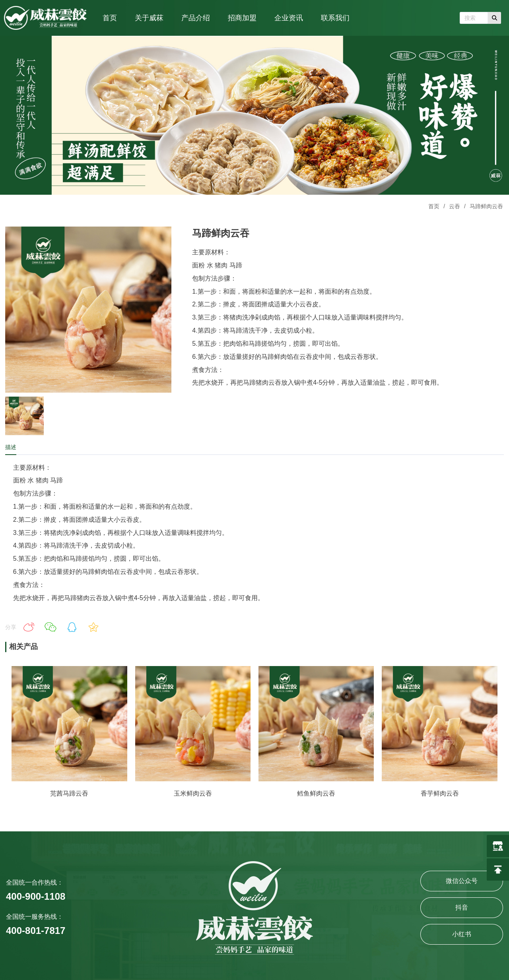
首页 (434, 206)
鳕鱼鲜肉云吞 (316, 793)
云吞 (455, 206)
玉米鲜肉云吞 (193, 793)
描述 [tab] (11, 447)
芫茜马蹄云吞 (69, 793)
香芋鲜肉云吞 (440, 793)
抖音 (462, 907)
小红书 (462, 934)
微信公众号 (462, 881)
